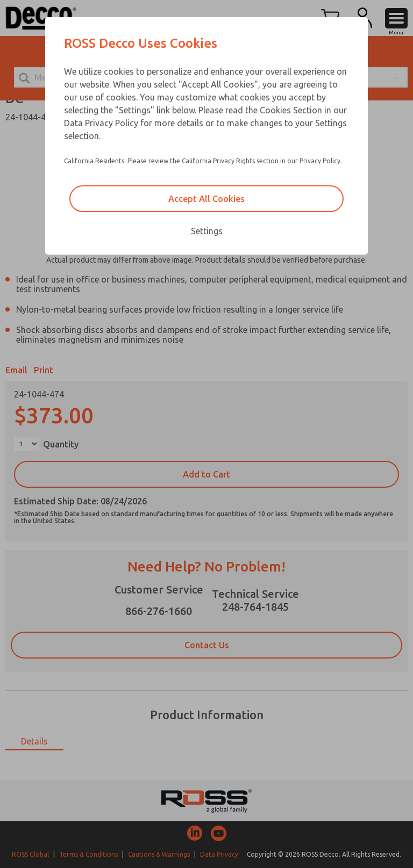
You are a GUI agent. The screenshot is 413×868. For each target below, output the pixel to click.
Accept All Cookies (206, 199)
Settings (207, 231)
